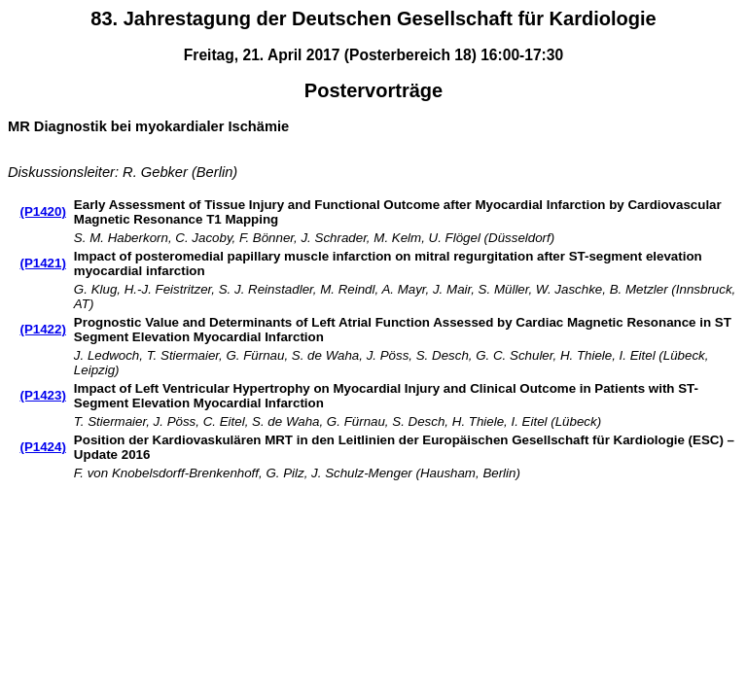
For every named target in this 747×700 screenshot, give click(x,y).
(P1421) (42, 263)
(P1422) (42, 329)
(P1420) (42, 211)
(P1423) (42, 395)
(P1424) (42, 447)
